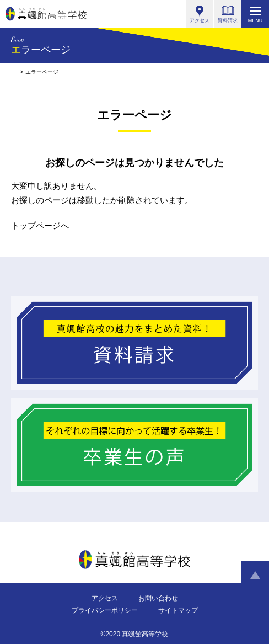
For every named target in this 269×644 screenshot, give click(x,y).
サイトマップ (178, 610)
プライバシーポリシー (105, 610)
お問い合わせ (158, 598)
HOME (14, 72)
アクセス (105, 598)
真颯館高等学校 (46, 14)
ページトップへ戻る (255, 575)
